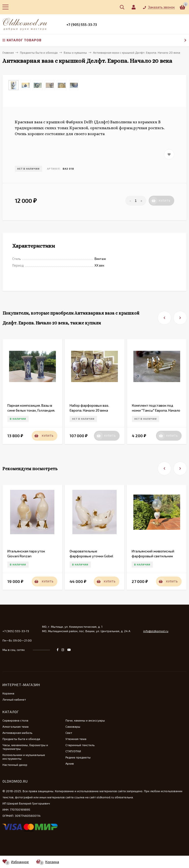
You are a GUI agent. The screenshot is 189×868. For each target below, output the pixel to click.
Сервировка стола (15, 720)
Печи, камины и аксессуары (85, 720)
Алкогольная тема (16, 726)
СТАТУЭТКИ (73, 751)
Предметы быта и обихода (21, 739)
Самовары (73, 726)
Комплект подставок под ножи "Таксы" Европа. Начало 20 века (156, 410)
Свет (69, 733)
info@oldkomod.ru (156, 631)
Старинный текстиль (80, 745)
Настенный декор (15, 765)
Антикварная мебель (17, 733)
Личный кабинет (14, 699)
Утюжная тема (76, 739)
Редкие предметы (78, 757)
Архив (70, 763)
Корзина (8, 693)
